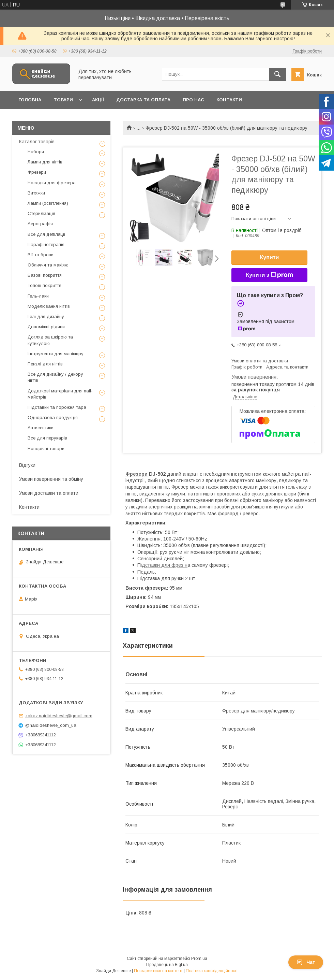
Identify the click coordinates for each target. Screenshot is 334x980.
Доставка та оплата (143, 100)
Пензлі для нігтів (45, 364)
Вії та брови (41, 255)
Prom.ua (199, 959)
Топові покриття (44, 285)
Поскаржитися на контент (158, 971)
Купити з (269, 275)
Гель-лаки (38, 296)
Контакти (229, 100)
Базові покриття (45, 275)
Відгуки (27, 465)
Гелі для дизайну (46, 316)
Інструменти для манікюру (56, 354)
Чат (306, 962)
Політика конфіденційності (212, 971)
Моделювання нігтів (49, 306)
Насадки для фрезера (52, 183)
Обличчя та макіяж (48, 265)
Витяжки (36, 193)
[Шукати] (277, 74)
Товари (63, 100)
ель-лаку (298, 487)
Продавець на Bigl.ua (167, 965)
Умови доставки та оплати (49, 493)
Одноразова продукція (53, 417)
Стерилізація (41, 213)
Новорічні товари (46, 449)
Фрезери (136, 474)
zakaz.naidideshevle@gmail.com (59, 716)
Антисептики (41, 428)
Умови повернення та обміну (51, 479)
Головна (30, 100)
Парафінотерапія (46, 244)
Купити (270, 257)
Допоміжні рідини (46, 327)
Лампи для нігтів (45, 162)
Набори (36, 152)
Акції (98, 100)
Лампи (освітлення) (48, 203)
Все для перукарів (47, 438)
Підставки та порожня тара (57, 407)
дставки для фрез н (165, 565)
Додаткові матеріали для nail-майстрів (60, 394)
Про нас (193, 100)
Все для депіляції (47, 234)
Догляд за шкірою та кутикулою (50, 340)
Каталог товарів (37, 142)
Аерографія (40, 224)
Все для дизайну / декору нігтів (55, 377)
